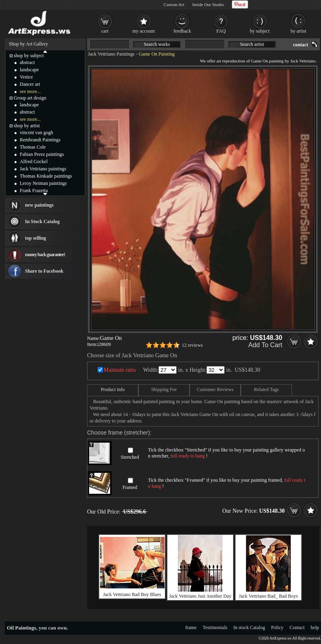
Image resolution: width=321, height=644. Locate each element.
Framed (130, 487)
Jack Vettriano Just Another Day (200, 596)
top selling (35, 238)
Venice (26, 77)
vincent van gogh (36, 133)
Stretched (130, 457)
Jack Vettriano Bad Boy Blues (132, 594)
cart (105, 31)
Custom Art (174, 4)
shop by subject (29, 56)
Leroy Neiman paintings (43, 183)
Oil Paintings (22, 628)
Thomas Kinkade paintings (46, 176)
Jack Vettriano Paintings (111, 54)
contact (301, 45)
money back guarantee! (45, 255)
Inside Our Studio (208, 4)
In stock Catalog (249, 627)
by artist (299, 31)
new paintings (39, 205)
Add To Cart (265, 345)
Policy (277, 627)
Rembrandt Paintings (40, 140)
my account (144, 31)
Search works (157, 44)
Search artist (252, 44)
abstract (27, 62)
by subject (260, 31)
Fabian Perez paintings (42, 154)
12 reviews (192, 345)
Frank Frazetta (34, 191)
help (315, 627)
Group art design (30, 98)
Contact (297, 627)
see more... (30, 91)
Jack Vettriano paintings (43, 169)
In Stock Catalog (42, 222)
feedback (182, 31)
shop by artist (27, 126)
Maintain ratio (120, 370)
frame (191, 627)
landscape (29, 70)
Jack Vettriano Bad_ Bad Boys (268, 596)
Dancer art (30, 84)
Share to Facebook (44, 271)
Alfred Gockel (34, 162)
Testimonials (215, 627)
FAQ (221, 31)
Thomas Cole (33, 147)
